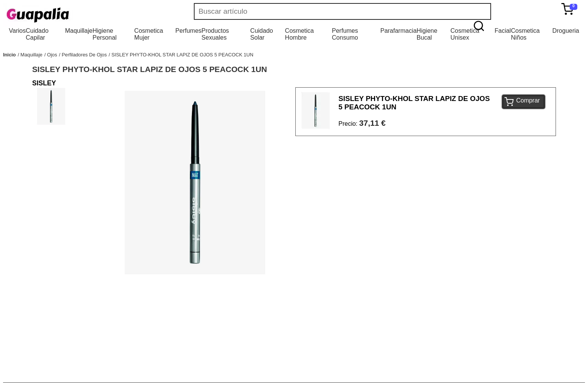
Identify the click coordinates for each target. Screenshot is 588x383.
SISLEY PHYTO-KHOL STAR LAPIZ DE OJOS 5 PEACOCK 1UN (182, 55)
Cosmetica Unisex (465, 34)
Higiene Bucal (427, 34)
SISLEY (44, 83)
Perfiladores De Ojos (84, 55)
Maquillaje (79, 31)
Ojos (52, 55)
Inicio (9, 55)
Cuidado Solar (262, 34)
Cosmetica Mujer (149, 34)
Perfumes (188, 31)
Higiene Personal (104, 34)
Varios (17, 31)
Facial (503, 31)
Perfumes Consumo (345, 34)
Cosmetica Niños (525, 34)
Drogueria (565, 31)
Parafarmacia (399, 31)
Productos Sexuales (215, 34)
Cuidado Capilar (37, 34)
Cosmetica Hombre (300, 34)
